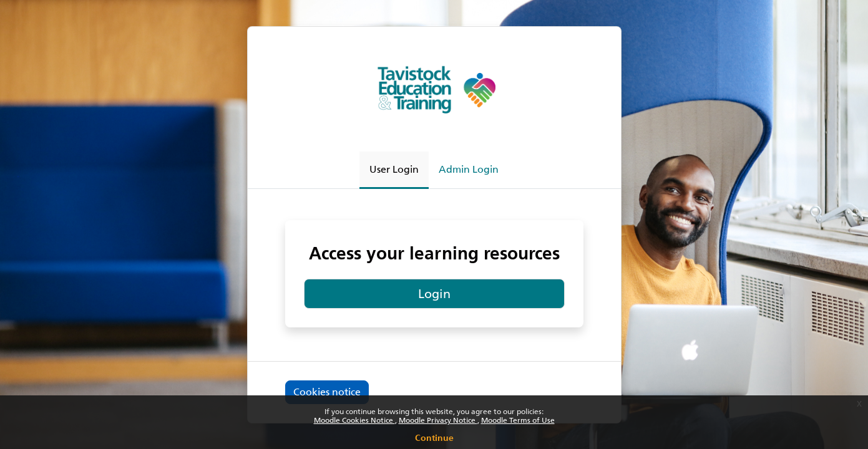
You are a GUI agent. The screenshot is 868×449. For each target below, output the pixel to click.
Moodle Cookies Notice (354, 420)
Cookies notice (327, 392)
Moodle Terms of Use (518, 420)
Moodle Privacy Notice (438, 420)
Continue (434, 436)
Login (434, 294)
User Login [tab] (394, 169)
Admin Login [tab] (469, 169)
